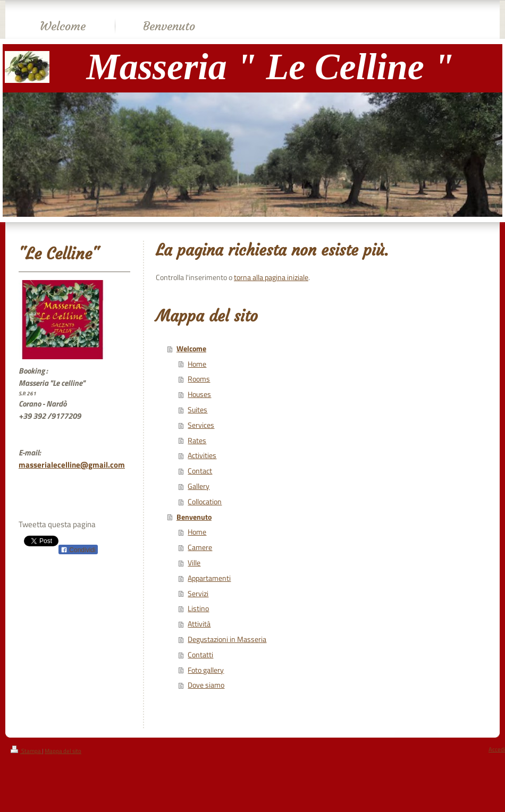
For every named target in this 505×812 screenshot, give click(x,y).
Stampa (26, 751)
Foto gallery (206, 670)
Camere (200, 547)
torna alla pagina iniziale (271, 277)
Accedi (497, 749)
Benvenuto (194, 517)
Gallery (199, 486)
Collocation (205, 502)
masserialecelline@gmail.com (72, 465)
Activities (202, 455)
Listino (198, 608)
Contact (200, 471)
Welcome (191, 349)
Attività (199, 624)
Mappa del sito (63, 751)
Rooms (199, 379)
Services (201, 425)
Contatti (200, 655)
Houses (199, 394)
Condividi (78, 550)
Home (197, 364)
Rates (197, 441)
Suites (197, 410)
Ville (194, 563)
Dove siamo (206, 685)
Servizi (198, 594)
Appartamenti (209, 578)
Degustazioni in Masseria (227, 639)
